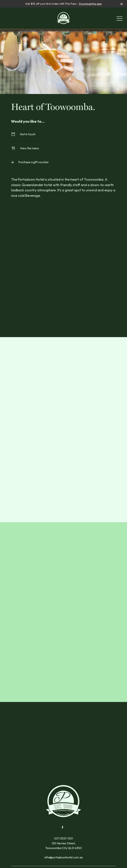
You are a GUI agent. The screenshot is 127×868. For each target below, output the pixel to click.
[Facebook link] (62, 827)
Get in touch (63, 134)
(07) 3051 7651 (63, 838)
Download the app (90, 4)
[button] (120, 20)
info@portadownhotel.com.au (64, 857)
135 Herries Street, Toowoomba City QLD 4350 (63, 846)
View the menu (63, 148)
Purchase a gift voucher (63, 162)
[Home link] (64, 18)
